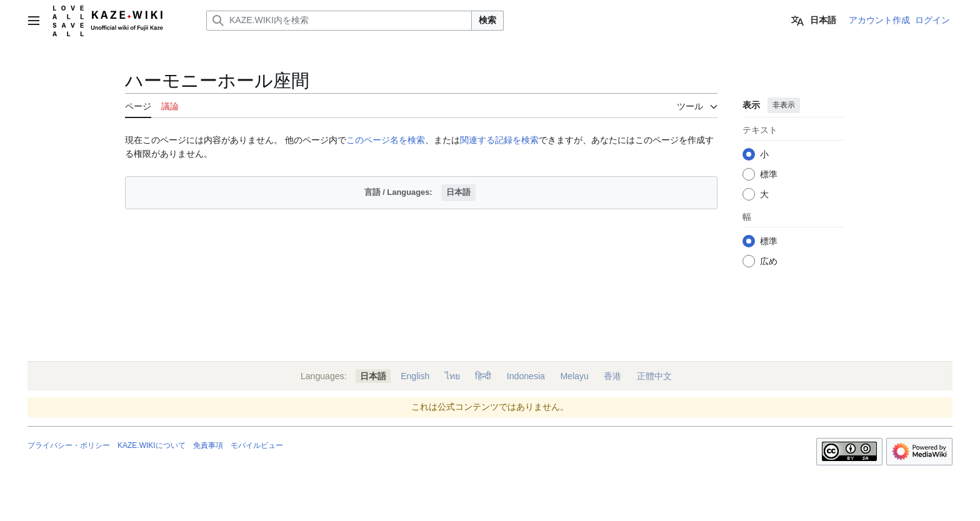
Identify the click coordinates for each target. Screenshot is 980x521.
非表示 (784, 105)
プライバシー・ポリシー (69, 445)
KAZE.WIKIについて (152, 445)
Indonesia (526, 376)
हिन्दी (483, 376)
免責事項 (208, 445)
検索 (487, 20)
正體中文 (654, 376)
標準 (769, 174)
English (415, 376)
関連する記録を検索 (499, 140)
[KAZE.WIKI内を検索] (339, 21)
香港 (612, 376)
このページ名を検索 (386, 140)
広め (769, 261)
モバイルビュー (257, 445)
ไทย (452, 376)
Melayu (574, 376)
